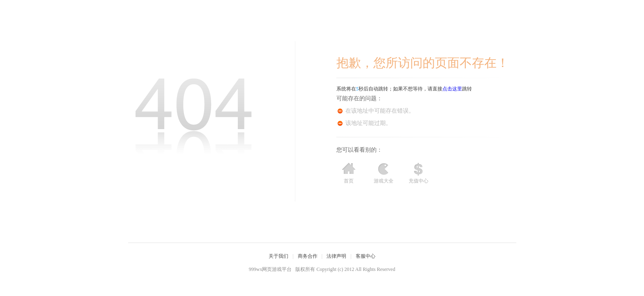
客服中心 (366, 256)
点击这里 (452, 89)
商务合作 (308, 256)
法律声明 (336, 256)
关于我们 (278, 256)
